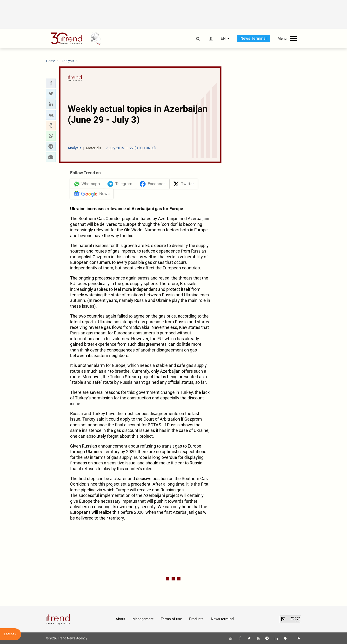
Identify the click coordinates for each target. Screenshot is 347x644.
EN (223, 39)
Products (196, 619)
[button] (51, 83)
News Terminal (254, 38)
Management (143, 619)
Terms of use (171, 619)
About (120, 619)
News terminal (223, 619)
